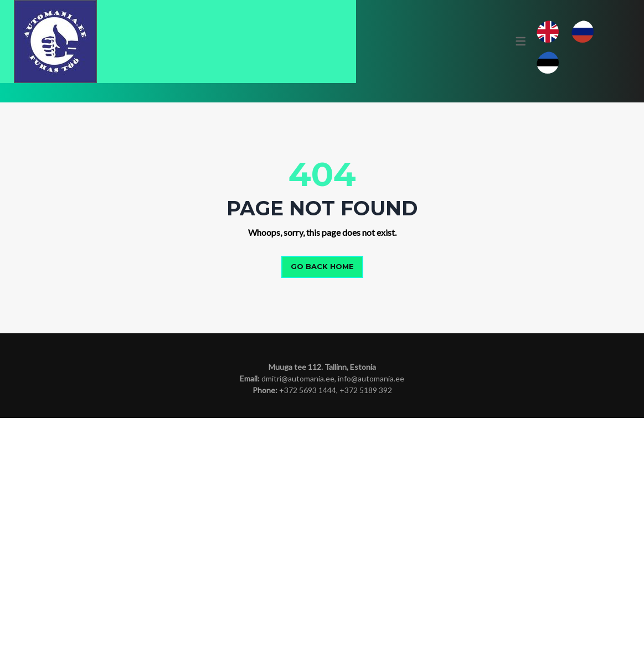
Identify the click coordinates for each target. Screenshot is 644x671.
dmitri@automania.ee (298, 631)
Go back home (322, 520)
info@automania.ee (371, 631)
